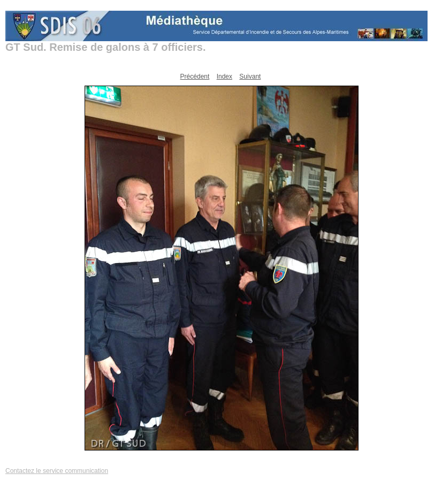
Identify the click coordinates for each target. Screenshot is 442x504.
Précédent (195, 77)
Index (224, 77)
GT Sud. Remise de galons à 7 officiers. (106, 47)
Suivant (250, 77)
